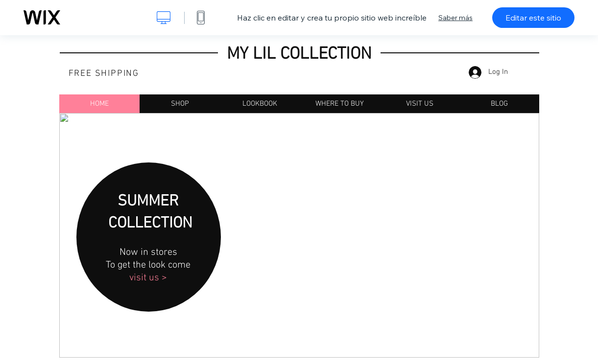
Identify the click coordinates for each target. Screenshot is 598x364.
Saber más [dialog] (455, 18)
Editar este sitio (533, 18)
